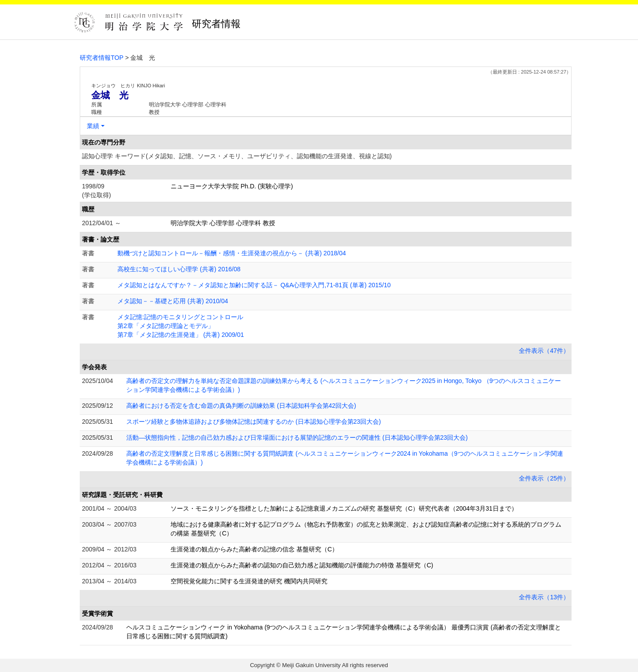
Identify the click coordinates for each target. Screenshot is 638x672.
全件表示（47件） (544, 351)
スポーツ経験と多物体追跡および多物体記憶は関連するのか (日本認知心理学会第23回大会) (254, 422)
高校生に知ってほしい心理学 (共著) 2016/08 (179, 269)
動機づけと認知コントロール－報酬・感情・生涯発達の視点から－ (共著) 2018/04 (232, 253)
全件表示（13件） (544, 597)
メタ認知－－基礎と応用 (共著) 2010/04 (173, 301)
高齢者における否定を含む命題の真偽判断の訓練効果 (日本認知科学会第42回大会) (241, 406)
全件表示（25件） (544, 478)
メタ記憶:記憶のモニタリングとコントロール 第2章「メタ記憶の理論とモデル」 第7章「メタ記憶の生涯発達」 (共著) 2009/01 (181, 326)
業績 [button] (93, 126)
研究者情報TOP (102, 58)
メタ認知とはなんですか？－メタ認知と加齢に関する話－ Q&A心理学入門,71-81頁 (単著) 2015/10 (254, 285)
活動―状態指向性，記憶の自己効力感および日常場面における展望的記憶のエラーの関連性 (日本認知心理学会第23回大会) (297, 438)
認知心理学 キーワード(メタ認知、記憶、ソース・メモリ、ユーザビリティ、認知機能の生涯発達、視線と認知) (237, 156)
